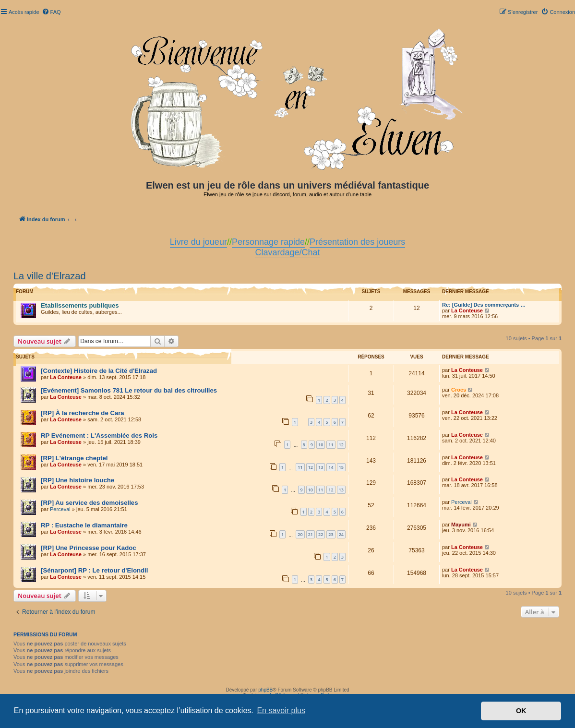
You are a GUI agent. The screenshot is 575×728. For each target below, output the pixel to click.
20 (300, 534)
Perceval (60, 509)
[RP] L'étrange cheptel (74, 458)
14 (331, 467)
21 (311, 534)
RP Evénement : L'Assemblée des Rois (99, 436)
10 (321, 445)
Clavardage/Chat (287, 252)
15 (341, 467)
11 (331, 445)
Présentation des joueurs (357, 242)
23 (331, 534)
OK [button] (521, 711)
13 (321, 467)
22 (321, 534)
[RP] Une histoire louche (78, 480)
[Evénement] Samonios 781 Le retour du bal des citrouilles (129, 390)
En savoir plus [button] (281, 710)
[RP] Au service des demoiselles (90, 503)
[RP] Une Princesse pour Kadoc (89, 548)
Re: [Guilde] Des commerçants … (484, 305)
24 (341, 534)
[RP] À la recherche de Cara (83, 413)
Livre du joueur (198, 242)
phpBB (265, 690)
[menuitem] (51, 12)
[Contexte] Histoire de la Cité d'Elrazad (99, 371)
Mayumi (461, 525)
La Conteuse (467, 310)
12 (341, 445)
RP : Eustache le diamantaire (84, 525)
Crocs (459, 390)
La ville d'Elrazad (50, 276)
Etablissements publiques (80, 305)
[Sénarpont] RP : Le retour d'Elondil (94, 570)
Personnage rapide (268, 242)
